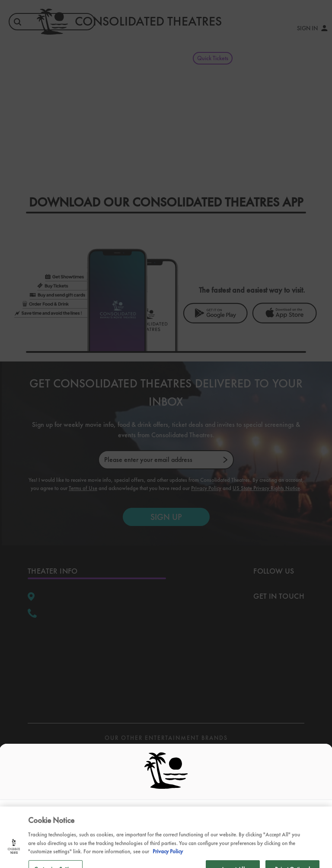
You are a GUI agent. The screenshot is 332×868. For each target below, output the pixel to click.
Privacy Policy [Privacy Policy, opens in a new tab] (168, 857)
